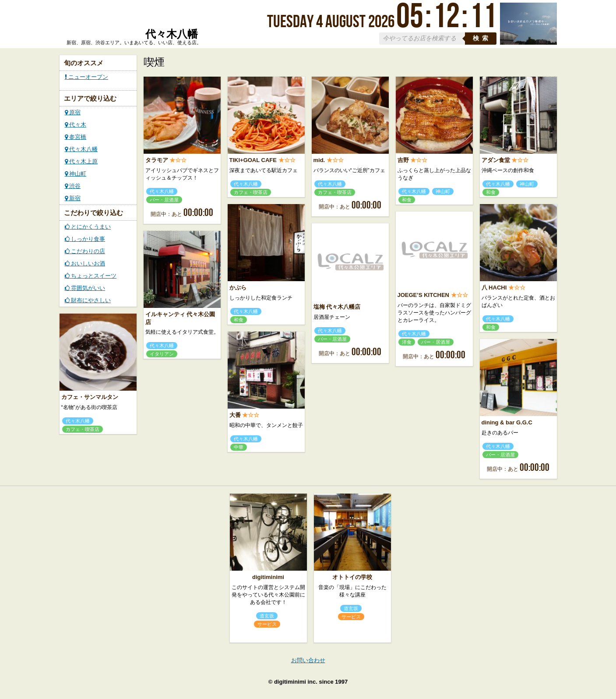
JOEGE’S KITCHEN (423, 295)
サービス (267, 624)
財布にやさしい (88, 300)
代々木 (76, 125)
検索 (482, 38)
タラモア (157, 160)
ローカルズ (132, 23)
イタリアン (162, 354)
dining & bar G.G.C (507, 422)
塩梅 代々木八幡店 (337, 307)
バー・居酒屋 (164, 200)
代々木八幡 (81, 149)
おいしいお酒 (85, 263)
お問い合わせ (308, 660)
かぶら (238, 288)
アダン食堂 (496, 160)
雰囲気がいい (85, 288)
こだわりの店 (85, 251)
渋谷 (73, 186)
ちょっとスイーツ (91, 276)
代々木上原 (81, 161)
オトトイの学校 (352, 577)
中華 (239, 447)
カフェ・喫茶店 (251, 192)
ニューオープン (87, 77)
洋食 (407, 342)
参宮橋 (76, 137)
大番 (235, 415)
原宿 (73, 112)
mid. (319, 160)
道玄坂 (267, 616)
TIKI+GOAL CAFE (253, 160)
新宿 (73, 198)
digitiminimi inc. (296, 682)
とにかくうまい (88, 227)
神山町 (76, 174)
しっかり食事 (85, 239)
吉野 (403, 160)
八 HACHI (494, 288)
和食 (407, 200)
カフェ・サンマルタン (90, 397)
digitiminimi (268, 577)
